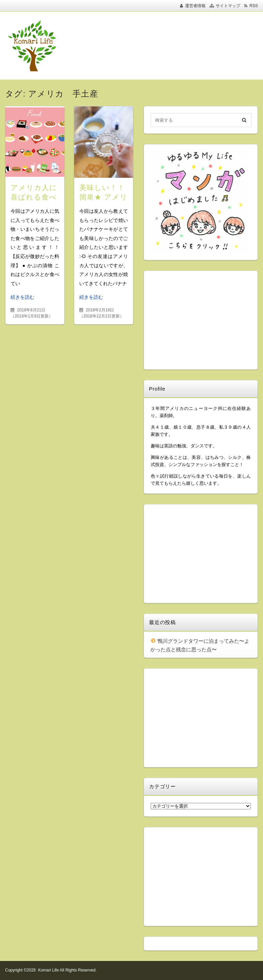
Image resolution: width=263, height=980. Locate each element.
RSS (254, 6)
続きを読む (22, 297)
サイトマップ (228, 6)
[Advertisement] (129, 46)
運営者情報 (195, 6)
